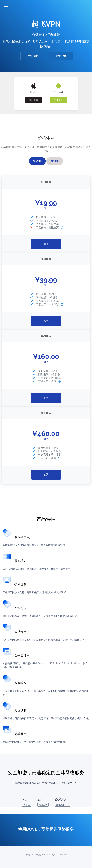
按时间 (37, 161)
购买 (46, 244)
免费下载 (61, 56)
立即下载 (34, 100)
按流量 (55, 161)
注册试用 (33, 56)
